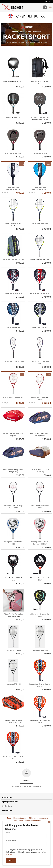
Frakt (9, 818)
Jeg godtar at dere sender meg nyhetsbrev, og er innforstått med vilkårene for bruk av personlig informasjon (26, 852)
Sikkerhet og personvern (38, 818)
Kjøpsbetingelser (20, 818)
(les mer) (9, 854)
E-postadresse (27, 843)
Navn (27, 835)
